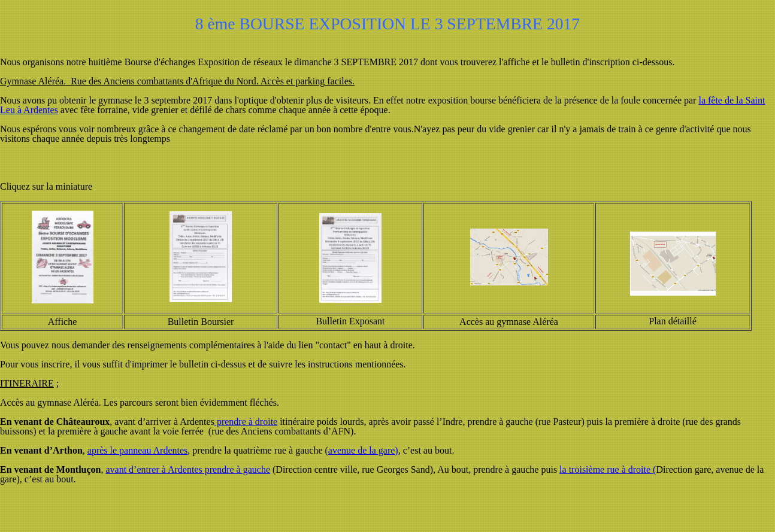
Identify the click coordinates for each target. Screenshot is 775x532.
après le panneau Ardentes (137, 450)
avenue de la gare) (363, 450)
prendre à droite (246, 422)
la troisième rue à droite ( (608, 469)
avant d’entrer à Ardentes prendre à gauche (188, 469)
